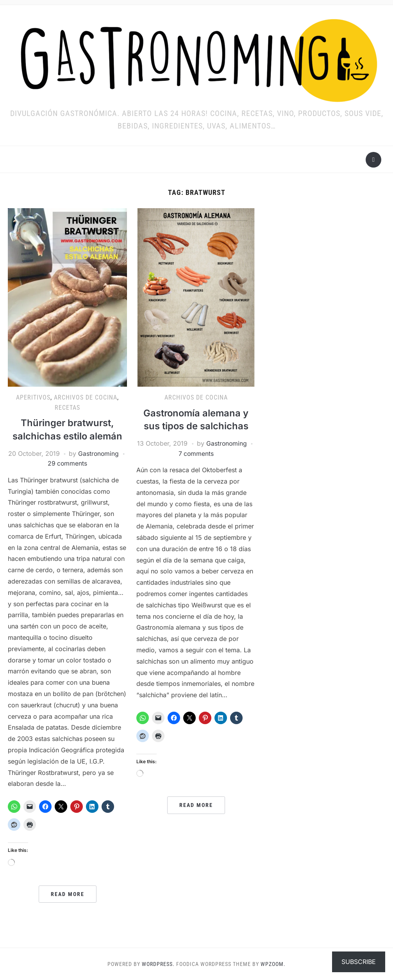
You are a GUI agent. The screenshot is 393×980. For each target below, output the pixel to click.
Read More (68, 894)
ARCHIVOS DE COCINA (86, 397)
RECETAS (67, 408)
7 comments (196, 453)
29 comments (67, 463)
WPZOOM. (273, 964)
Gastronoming (99, 453)
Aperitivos (33, 397)
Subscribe (359, 962)
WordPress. (158, 964)
